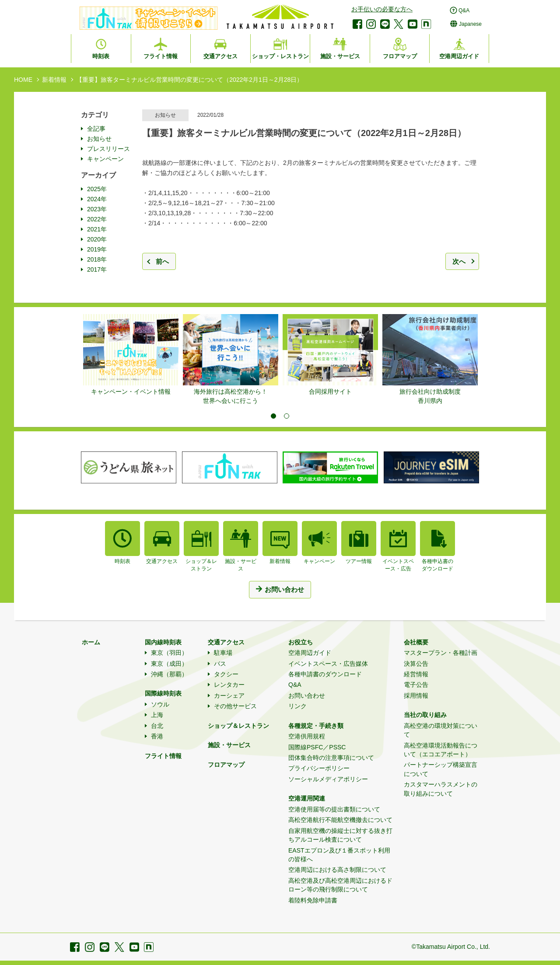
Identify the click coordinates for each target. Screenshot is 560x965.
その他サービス (235, 706)
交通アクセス (226, 642)
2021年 (97, 229)
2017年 (97, 269)
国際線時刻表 (163, 693)
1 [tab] (273, 416)
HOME (23, 80)
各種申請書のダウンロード (325, 674)
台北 (157, 726)
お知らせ (99, 139)
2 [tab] (287, 416)
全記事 (96, 129)
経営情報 (416, 674)
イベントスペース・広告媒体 (328, 664)
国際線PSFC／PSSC (317, 747)
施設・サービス (229, 745)
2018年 (97, 259)
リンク (297, 706)
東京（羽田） (169, 653)
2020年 (97, 239)
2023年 (97, 209)
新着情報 (54, 80)
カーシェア (229, 696)
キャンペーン (105, 159)
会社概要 (416, 642)
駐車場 (223, 653)
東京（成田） (169, 664)
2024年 (97, 199)
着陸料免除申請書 (313, 900)
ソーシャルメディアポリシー (328, 779)
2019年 (97, 249)
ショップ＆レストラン (238, 726)
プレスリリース (108, 149)
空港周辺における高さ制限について (337, 870)
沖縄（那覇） (169, 674)
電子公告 (416, 685)
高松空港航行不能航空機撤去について (340, 820)
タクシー (226, 674)
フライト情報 (163, 756)
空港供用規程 (307, 736)
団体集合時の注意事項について (331, 758)
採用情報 (416, 696)
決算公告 (416, 664)
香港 (157, 736)
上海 (157, 715)
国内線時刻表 (163, 642)
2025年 (97, 189)
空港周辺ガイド (310, 653)
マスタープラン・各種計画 (441, 653)
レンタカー (229, 685)
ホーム (91, 642)
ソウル (160, 704)
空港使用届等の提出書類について (334, 809)
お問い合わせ (307, 696)
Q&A (295, 685)
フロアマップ (226, 765)
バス (220, 664)
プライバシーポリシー (319, 768)
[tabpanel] (131, 355)
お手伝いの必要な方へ (382, 9)
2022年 (97, 219)
